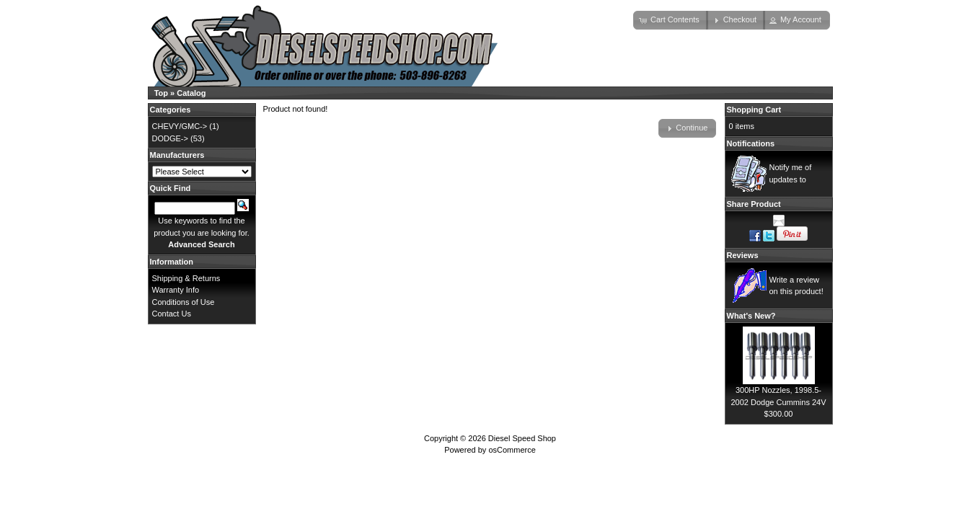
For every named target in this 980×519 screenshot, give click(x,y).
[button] (671, 20)
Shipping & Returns (186, 278)
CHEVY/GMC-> (180, 126)
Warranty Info (176, 290)
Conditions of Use (184, 302)
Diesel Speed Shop (522, 438)
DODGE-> (170, 138)
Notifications (751, 143)
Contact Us (172, 314)
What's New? (751, 316)
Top (161, 93)
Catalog (191, 93)
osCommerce (512, 450)
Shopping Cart (754, 110)
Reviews (743, 255)
